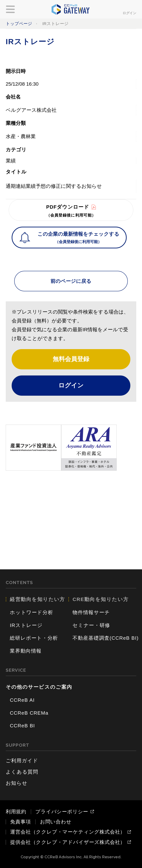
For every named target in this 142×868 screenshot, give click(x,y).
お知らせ (17, 783)
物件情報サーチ (91, 612)
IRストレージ (26, 625)
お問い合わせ (56, 822)
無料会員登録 (71, 359)
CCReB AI (22, 700)
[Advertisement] (71, 513)
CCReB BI (22, 726)
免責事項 (20, 822)
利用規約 (16, 812)
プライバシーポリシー (62, 812)
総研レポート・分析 (34, 638)
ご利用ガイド (22, 761)
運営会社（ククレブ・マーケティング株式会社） (68, 832)
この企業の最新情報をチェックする (78, 238)
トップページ (19, 24)
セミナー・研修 (91, 625)
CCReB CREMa (29, 713)
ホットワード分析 (31, 612)
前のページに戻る (71, 281)
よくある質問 (22, 772)
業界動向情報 (26, 651)
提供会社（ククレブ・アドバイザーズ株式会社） (68, 842)
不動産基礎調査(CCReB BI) (105, 638)
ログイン (129, 13)
